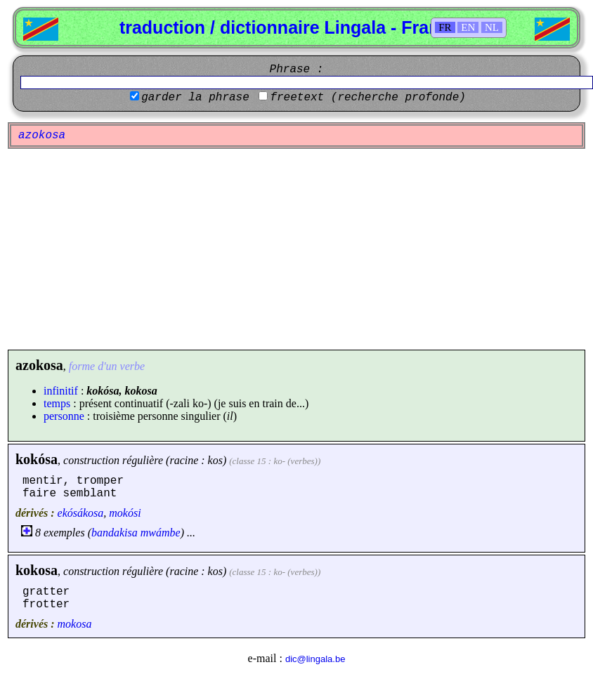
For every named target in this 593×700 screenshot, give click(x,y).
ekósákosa (81, 513)
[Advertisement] (296, 249)
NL (492, 27)
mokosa (75, 624)
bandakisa (115, 533)
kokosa (37, 570)
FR (445, 27)
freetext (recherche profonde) (367, 98)
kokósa (37, 459)
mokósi (125, 513)
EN (468, 27)
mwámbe (161, 533)
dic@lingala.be (315, 659)
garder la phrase (195, 98)
